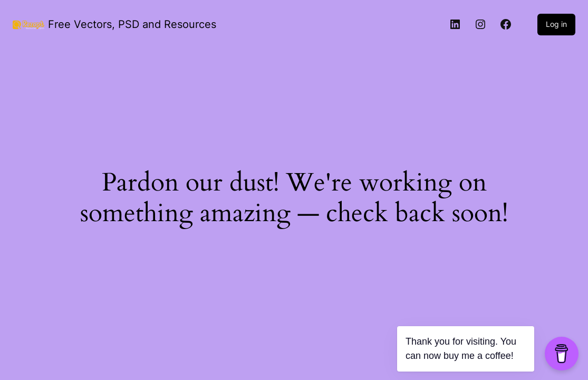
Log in (556, 24)
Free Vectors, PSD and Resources (132, 24)
